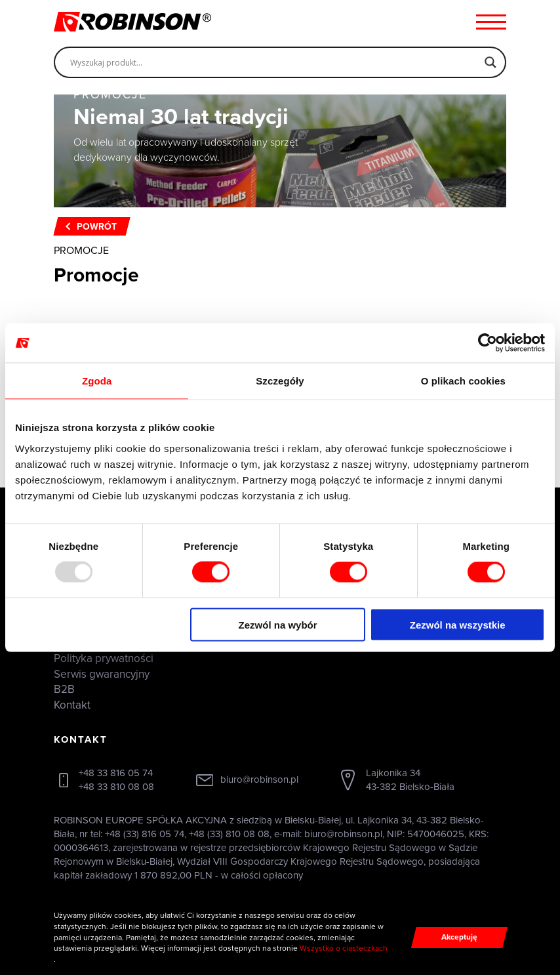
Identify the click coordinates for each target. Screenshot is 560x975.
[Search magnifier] (490, 62)
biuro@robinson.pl (259, 779)
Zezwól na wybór (278, 624)
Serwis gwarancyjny (102, 674)
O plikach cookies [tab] (463, 381)
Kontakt (72, 705)
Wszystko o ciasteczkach (344, 948)
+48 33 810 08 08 (116, 787)
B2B (64, 689)
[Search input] (274, 62)
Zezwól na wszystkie (458, 624)
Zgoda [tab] (97, 381)
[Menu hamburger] (491, 22)
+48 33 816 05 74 (116, 773)
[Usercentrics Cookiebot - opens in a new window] (488, 343)
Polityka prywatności (104, 658)
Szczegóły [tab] (280, 381)
